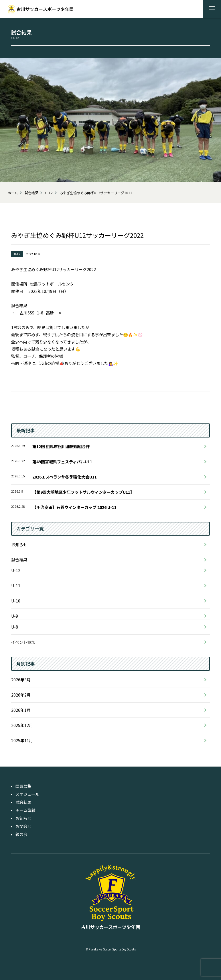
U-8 (15, 627)
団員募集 (23, 786)
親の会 (21, 834)
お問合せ (23, 826)
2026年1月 (21, 710)
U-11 (16, 586)
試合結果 (19, 560)
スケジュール (27, 794)
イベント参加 (23, 642)
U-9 (15, 616)
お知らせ (19, 545)
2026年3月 (21, 680)
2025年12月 (22, 725)
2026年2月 (21, 695)
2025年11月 (22, 740)
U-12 (16, 570)
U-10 (16, 601)
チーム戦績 (25, 810)
